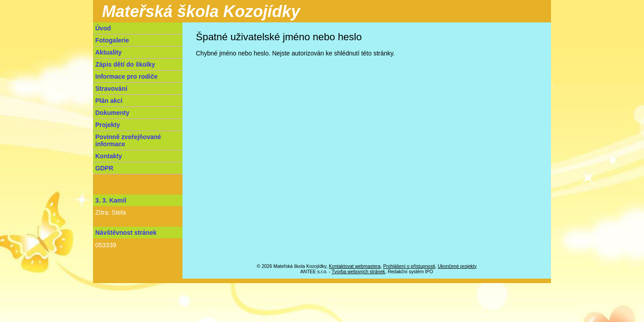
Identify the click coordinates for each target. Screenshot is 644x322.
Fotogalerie (112, 40)
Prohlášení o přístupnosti (409, 266)
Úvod (103, 28)
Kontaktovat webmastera (355, 266)
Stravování (111, 89)
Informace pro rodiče (126, 76)
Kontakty (109, 156)
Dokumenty (112, 113)
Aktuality (108, 52)
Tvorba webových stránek (358, 271)
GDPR (104, 168)
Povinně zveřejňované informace (128, 140)
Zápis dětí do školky (125, 64)
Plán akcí (109, 101)
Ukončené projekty (457, 266)
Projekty (108, 125)
